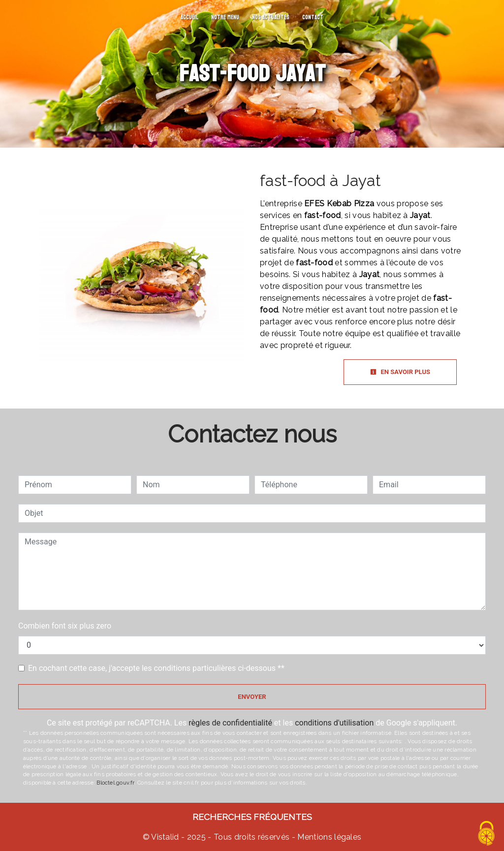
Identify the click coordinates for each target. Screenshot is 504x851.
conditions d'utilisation (334, 723)
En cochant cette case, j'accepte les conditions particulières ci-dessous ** (156, 668)
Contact (313, 17)
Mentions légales (328, 837)
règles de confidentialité (230, 723)
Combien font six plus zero (65, 626)
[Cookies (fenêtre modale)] (487, 834)
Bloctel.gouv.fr (115, 783)
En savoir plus (400, 372)
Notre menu (225, 17)
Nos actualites (271, 17)
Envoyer (252, 697)
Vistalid (165, 837)
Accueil (189, 17)
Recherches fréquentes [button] (252, 817)
